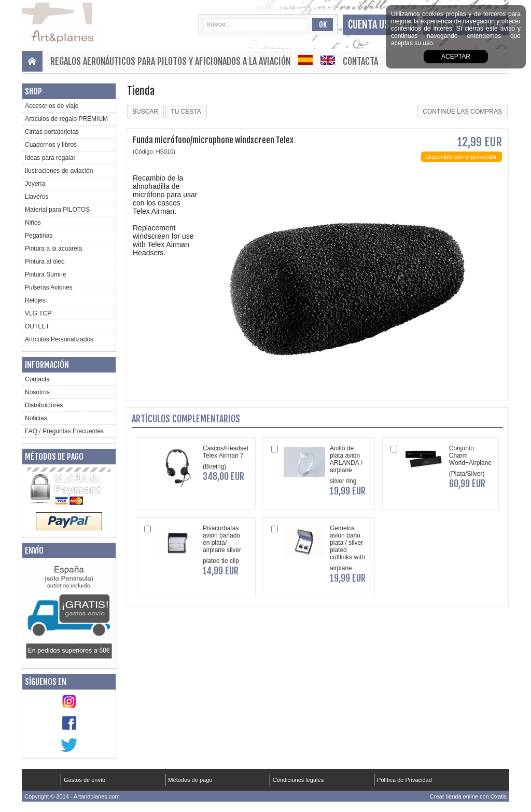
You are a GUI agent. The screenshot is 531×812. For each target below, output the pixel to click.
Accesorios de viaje (52, 106)
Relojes (35, 300)
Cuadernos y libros (51, 145)
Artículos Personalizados (59, 339)
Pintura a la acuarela (53, 249)
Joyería (35, 184)
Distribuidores (44, 405)
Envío (34, 550)
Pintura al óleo (45, 262)
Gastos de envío (85, 780)
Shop (33, 91)
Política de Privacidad (404, 780)
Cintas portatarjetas (52, 132)
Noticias (36, 418)
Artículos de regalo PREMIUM (66, 119)
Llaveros (37, 197)
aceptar (456, 57)
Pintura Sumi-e (45, 274)
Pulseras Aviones (49, 287)
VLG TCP (38, 313)
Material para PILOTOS (57, 210)
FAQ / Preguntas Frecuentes (64, 431)
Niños (33, 223)
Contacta (360, 61)
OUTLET (37, 326)
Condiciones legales (298, 780)
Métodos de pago (54, 457)
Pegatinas (39, 236)
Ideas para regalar (50, 158)
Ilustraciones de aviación (59, 171)
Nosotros (37, 392)
